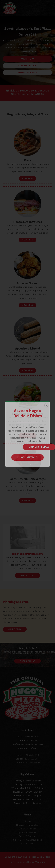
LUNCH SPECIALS (27, 457)
